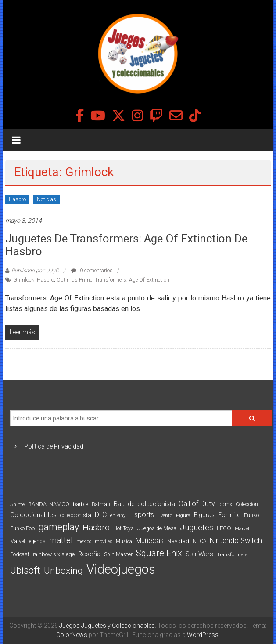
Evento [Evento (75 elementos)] (165, 515)
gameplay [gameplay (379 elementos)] (59, 527)
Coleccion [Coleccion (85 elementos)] (247, 504)
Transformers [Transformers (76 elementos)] (232, 554)
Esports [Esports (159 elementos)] (142, 515)
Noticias (47, 199)
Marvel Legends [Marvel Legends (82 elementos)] (28, 541)
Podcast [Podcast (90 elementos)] (20, 554)
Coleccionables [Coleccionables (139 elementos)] (33, 515)
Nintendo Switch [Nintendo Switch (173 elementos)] (236, 541)
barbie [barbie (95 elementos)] (81, 504)
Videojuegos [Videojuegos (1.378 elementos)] (121, 569)
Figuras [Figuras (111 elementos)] (204, 515)
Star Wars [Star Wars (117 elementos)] (199, 554)
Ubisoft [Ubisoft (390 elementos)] (25, 570)
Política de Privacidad (54, 446)
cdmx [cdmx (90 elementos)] (225, 504)
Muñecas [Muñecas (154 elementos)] (150, 541)
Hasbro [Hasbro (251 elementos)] (96, 528)
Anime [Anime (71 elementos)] (17, 505)
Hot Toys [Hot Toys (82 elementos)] (124, 528)
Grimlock (24, 280)
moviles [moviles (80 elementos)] (104, 541)
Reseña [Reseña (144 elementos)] (89, 554)
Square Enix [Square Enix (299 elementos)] (159, 553)
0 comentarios (92, 271)
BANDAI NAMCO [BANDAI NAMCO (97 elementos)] (49, 504)
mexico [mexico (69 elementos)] (84, 541)
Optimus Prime (74, 280)
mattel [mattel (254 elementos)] (61, 540)
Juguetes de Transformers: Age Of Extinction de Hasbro (126, 245)
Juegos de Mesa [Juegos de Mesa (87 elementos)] (157, 528)
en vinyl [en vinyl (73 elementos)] (118, 516)
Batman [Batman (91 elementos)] (101, 504)
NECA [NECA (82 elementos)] (199, 541)
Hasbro (17, 199)
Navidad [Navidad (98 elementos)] (178, 541)
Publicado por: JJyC (35, 271)
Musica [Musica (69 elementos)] (124, 541)
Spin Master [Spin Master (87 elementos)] (118, 554)
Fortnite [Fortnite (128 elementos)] (229, 515)
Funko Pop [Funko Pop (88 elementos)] (23, 528)
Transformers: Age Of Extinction (132, 280)
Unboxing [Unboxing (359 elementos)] (63, 570)
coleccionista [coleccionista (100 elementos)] (76, 515)
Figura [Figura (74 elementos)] (183, 515)
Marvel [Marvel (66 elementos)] (242, 529)
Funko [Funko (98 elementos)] (251, 515)
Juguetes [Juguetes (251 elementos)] (197, 528)
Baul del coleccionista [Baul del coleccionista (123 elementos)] (144, 504)
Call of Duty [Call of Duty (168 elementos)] (197, 504)
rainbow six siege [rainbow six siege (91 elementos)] (54, 554)
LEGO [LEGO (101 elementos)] (224, 528)
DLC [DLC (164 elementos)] (101, 515)
